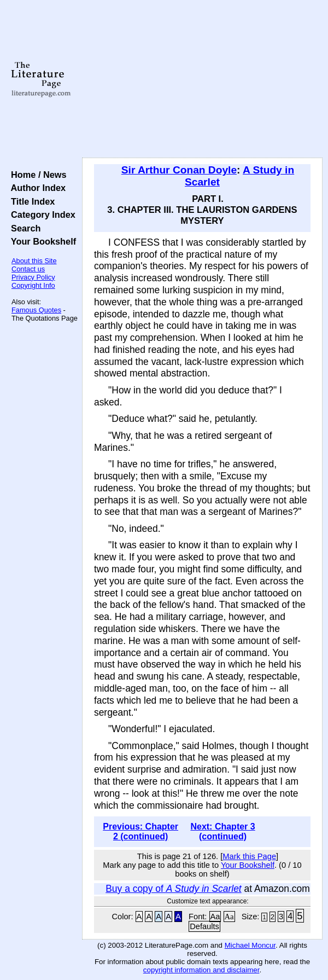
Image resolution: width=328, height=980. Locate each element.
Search (23, 228)
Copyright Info (33, 285)
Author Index (36, 188)
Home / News (36, 175)
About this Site (34, 261)
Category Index (41, 214)
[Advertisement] (202, 79)
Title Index (30, 201)
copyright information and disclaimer (201, 970)
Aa (215, 917)
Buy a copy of (173, 889)
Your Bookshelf (41, 241)
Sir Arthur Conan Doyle (179, 170)
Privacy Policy (33, 277)
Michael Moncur (250, 945)
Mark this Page (249, 856)
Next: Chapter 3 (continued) (222, 831)
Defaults (204, 926)
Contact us (28, 269)
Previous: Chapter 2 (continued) (140, 831)
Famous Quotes (36, 310)
